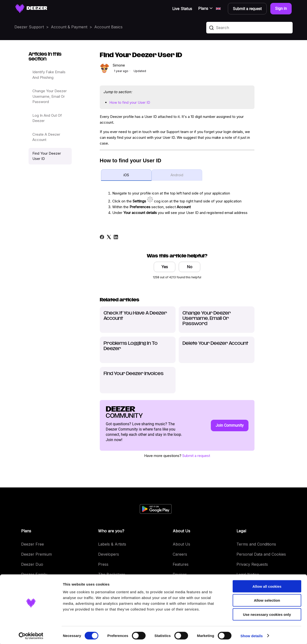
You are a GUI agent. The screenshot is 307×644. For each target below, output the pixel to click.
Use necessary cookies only (267, 613)
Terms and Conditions (256, 544)
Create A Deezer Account (46, 137)
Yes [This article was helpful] (165, 267)
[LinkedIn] (116, 237)
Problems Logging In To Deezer (131, 346)
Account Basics (108, 27)
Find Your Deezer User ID (47, 156)
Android (177, 175)
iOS (126, 175)
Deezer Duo (32, 564)
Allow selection (267, 599)
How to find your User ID (130, 102)
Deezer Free (32, 544)
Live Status (182, 9)
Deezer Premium (36, 554)
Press (103, 564)
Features (181, 564)
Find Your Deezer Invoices (134, 374)
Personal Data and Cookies (261, 554)
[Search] (249, 28)
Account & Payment (69, 27)
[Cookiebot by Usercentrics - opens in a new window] (31, 635)
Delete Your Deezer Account (215, 343)
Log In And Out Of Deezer (47, 118)
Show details (252, 635)
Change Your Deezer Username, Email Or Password (50, 96)
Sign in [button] (281, 9)
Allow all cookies (267, 585)
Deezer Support (29, 27)
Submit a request (196, 456)
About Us (181, 544)
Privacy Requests (252, 564)
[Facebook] (102, 237)
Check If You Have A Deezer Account (135, 316)
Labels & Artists (112, 544)
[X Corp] (109, 237)
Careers (180, 554)
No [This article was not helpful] (190, 267)
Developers (109, 554)
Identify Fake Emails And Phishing (49, 75)
